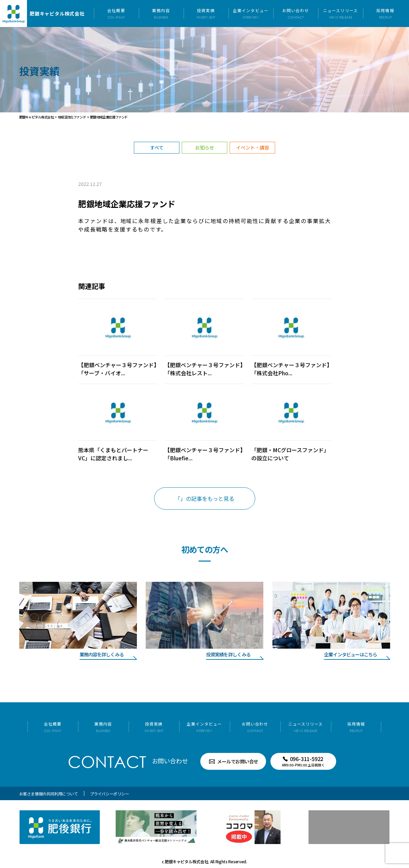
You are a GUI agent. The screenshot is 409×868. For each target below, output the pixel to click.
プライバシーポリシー (110, 794)
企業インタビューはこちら (350, 654)
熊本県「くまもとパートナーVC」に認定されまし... (113, 454)
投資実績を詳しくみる (228, 654)
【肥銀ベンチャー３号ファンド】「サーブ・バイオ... (117, 369)
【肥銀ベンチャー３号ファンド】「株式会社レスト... (204, 369)
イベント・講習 (253, 147)
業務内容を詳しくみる (102, 654)
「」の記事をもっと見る (205, 498)
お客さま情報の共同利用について (49, 794)
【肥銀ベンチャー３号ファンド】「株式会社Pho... (290, 369)
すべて (157, 147)
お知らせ (205, 147)
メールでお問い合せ (238, 761)
